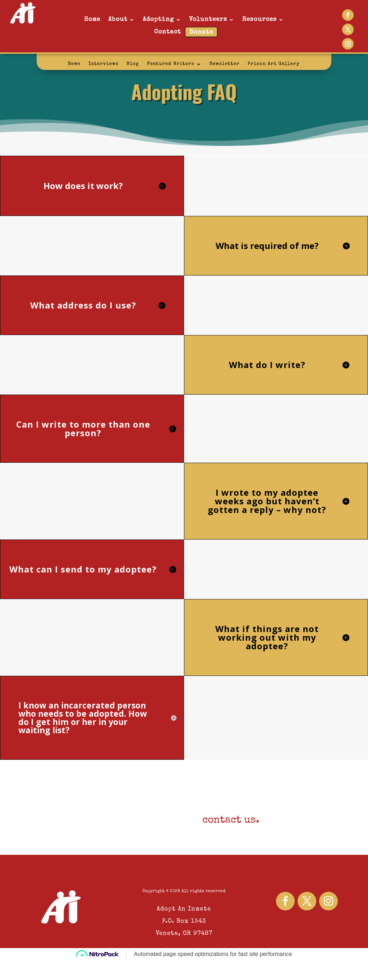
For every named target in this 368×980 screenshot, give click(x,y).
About (118, 20)
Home (92, 20)
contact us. (231, 820)
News (74, 64)
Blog (133, 64)
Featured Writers (171, 64)
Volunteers (208, 20)
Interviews (103, 64)
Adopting (158, 20)
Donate (201, 32)
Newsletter (225, 64)
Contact (168, 32)
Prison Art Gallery (274, 64)
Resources (259, 20)
